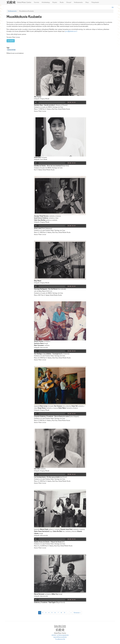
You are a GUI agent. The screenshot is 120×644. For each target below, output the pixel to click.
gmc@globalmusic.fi (71, 31)
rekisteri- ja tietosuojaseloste (60, 635)
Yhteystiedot (95, 2)
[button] (60, 76)
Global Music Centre (24, 2)
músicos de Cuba (11, 50)
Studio (62, 2)
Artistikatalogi (46, 2)
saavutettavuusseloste (60, 637)
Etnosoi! (69, 2)
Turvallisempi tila (60, 639)
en (113, 7)
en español (11, 41)
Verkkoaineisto (78, 2)
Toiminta (36, 2)
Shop (87, 2)
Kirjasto (55, 2)
